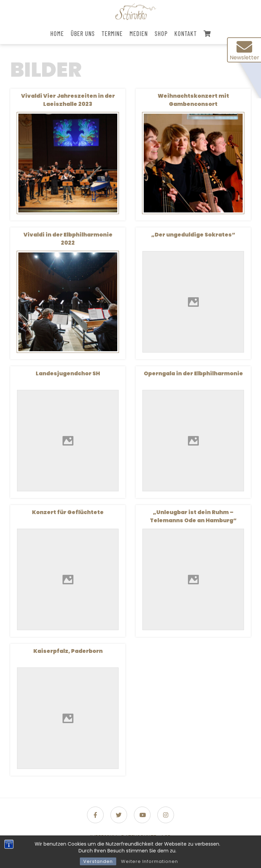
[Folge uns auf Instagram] (166, 815)
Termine (112, 33)
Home (57, 33)
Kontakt (186, 33)
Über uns (83, 33)
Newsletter (245, 50)
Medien (139, 33)
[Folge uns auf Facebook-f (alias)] (95, 815)
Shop (161, 33)
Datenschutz (139, 837)
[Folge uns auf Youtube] (142, 815)
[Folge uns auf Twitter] (119, 815)
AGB (166, 837)
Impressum (104, 837)
